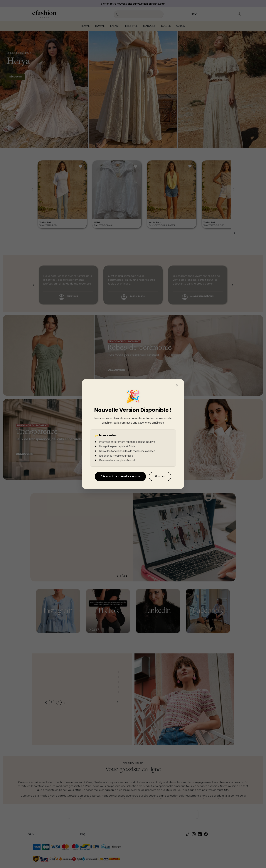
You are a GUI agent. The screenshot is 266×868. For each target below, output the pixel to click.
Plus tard (160, 476)
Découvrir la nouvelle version (120, 476)
